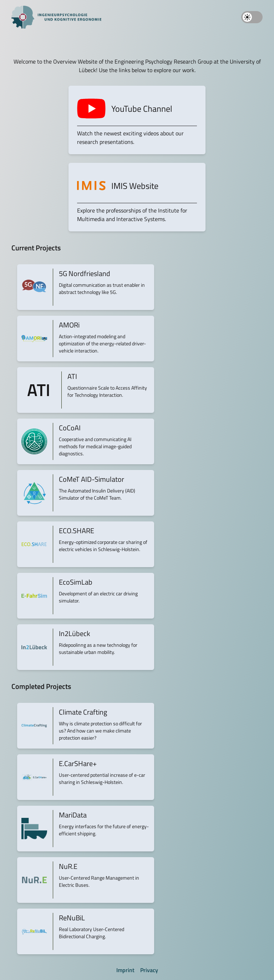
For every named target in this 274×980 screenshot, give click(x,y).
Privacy (149, 970)
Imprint (125, 970)
